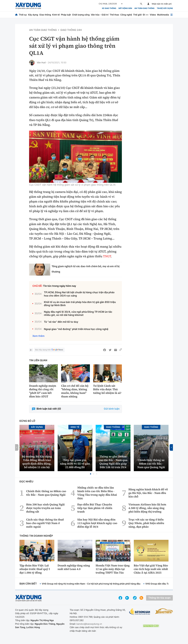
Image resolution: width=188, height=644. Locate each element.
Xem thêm (38, 336)
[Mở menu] (172, 15)
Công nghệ (126, 15)
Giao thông (45, 15)
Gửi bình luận (112, 409)
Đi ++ (146, 15)
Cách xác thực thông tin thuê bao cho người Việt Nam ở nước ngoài (45, 523)
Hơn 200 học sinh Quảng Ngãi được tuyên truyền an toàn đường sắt (45, 508)
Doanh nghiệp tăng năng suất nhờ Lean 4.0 (74, 567)
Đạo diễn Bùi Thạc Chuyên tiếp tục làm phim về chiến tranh (95, 508)
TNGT (107, 256)
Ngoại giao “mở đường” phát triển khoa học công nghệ (76, 329)
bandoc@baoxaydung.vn (89, 624)
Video (153, 15)
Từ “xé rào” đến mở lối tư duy (61, 322)
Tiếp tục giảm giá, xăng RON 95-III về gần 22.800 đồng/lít (75, 464)
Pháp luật (66, 15)
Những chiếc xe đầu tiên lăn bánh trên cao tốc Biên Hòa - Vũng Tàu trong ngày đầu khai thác (97, 493)
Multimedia (163, 15)
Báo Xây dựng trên (49, 350)
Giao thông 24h (71, 30)
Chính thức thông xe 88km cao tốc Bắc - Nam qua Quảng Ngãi (151, 464)
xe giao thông (109, 8)
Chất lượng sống (81, 15)
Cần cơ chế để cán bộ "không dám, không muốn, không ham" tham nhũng (75, 391)
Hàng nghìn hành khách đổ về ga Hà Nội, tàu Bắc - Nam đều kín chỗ (148, 493)
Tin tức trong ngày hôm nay (60, 286)
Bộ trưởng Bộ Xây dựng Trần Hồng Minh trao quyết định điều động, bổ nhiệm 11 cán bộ (37, 462)
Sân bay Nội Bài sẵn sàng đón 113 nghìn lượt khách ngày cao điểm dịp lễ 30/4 (97, 523)
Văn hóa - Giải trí (100, 15)
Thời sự (23, 15)
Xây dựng (33, 15)
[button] (91, 474)
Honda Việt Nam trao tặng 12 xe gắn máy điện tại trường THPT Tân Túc (113, 569)
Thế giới (137, 15)
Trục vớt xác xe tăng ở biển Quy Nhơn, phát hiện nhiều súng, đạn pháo (146, 523)
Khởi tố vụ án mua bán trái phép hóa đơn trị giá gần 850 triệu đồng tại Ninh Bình (80, 304)
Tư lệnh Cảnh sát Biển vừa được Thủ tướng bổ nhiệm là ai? (107, 389)
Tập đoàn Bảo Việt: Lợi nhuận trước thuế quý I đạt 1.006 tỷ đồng (35, 569)
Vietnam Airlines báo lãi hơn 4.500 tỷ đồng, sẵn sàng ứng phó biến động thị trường (147, 508)
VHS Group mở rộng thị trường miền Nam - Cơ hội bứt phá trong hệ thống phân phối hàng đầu (91, 584)
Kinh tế (56, 15)
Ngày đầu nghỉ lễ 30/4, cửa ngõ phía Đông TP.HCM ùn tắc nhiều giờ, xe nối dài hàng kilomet (78, 314)
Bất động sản (125, 8)
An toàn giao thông (144, 8)
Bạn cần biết (28, 584)
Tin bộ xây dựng (165, 8)
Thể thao (114, 15)
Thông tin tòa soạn (159, 598)
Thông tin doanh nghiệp (36, 536)
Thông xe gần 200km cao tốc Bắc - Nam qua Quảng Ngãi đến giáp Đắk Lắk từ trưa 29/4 (113, 462)
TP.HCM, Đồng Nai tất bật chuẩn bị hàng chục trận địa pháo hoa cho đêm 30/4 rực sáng (79, 294)
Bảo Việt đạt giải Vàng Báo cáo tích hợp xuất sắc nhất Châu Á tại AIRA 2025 (151, 569)
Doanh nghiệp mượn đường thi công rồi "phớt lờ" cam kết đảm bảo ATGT (43, 391)
